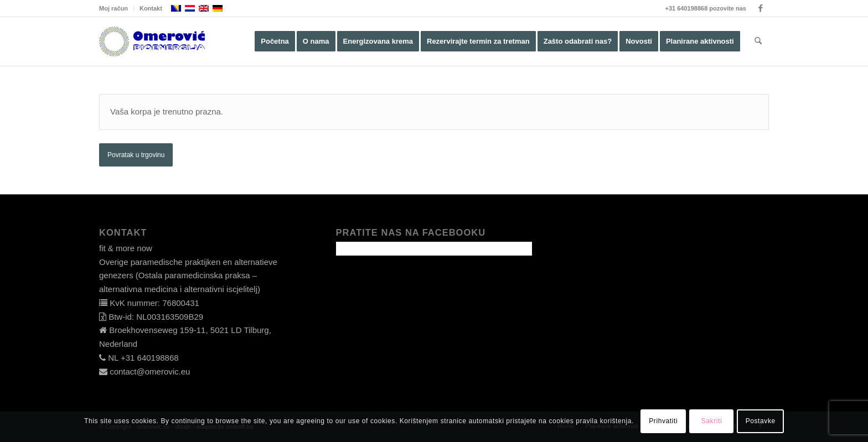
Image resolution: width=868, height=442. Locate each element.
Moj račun (113, 8)
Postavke (761, 421)
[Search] (758, 41)
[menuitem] (117, 8)
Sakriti (712, 421)
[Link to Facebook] (761, 8)
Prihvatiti (663, 421)
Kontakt (151, 8)
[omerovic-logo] (152, 41)
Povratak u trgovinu (136, 155)
